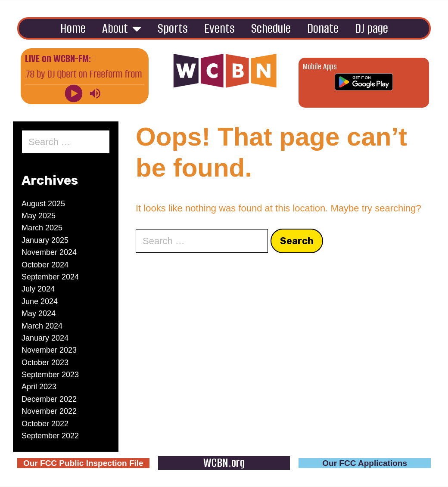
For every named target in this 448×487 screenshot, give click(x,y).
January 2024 (45, 338)
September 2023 (50, 375)
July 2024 (38, 289)
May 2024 (39, 313)
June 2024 (40, 301)
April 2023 (39, 387)
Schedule (271, 28)
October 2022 (45, 424)
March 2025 (42, 228)
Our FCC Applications (365, 463)
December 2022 (49, 399)
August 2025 (43, 204)
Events (219, 28)
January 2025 (45, 240)
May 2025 (39, 216)
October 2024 (45, 265)
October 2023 (45, 363)
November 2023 (49, 350)
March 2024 (42, 326)
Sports (173, 28)
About (122, 28)
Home (73, 28)
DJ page (372, 28)
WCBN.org (224, 463)
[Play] (74, 93)
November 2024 (49, 252)
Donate (323, 28)
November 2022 (49, 411)
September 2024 (50, 277)
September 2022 (50, 436)
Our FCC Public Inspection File (83, 463)
